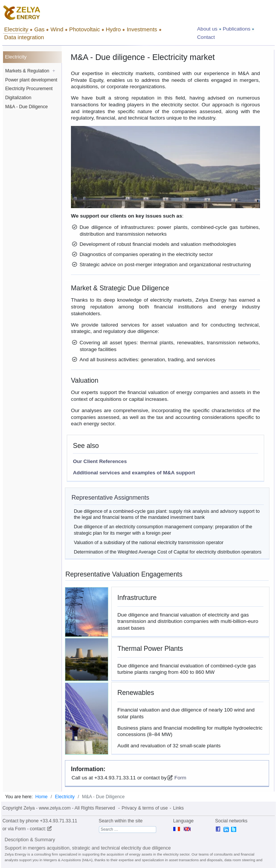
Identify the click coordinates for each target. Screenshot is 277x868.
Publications (236, 29)
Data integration (24, 37)
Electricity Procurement (29, 89)
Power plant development (31, 80)
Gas (39, 29)
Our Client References (100, 461)
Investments (142, 29)
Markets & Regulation (30, 71)
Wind (57, 29)
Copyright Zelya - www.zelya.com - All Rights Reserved (58, 808)
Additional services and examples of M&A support (134, 473)
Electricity (16, 29)
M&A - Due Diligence (27, 107)
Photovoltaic (84, 29)
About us (207, 29)
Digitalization (18, 98)
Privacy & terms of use (145, 808)
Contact (206, 37)
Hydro (113, 29)
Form (180, 778)
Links (178, 808)
